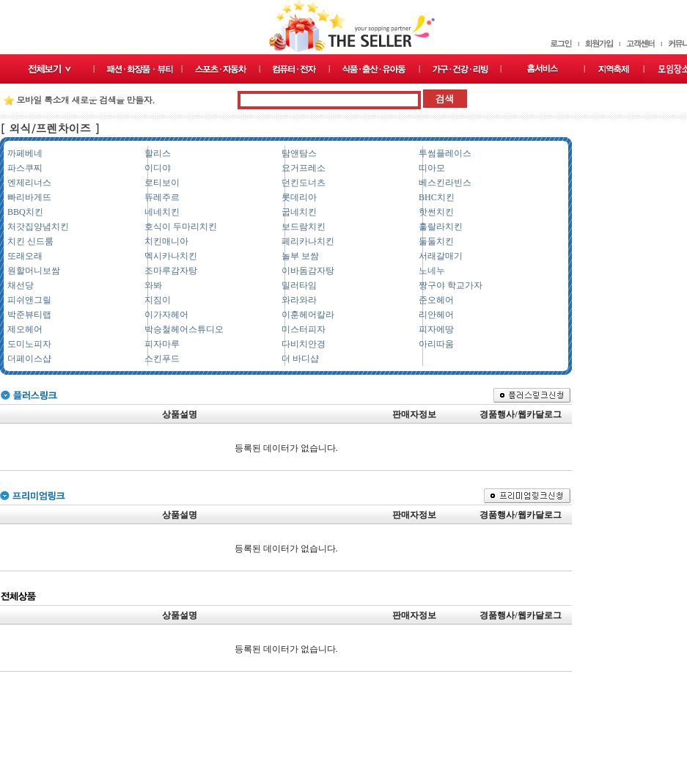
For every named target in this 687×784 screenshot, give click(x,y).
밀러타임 (299, 285)
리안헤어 (436, 315)
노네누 (432, 271)
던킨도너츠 (304, 183)
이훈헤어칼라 (308, 315)
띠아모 (432, 168)
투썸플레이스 (445, 153)
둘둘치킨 (436, 241)
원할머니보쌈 (34, 271)
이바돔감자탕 (308, 271)
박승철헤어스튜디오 (184, 329)
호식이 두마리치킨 (181, 227)
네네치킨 (162, 212)
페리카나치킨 (308, 241)
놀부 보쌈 (300, 256)
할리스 (158, 153)
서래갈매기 (441, 256)
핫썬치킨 (436, 212)
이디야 (158, 168)
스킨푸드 (162, 359)
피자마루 (162, 344)
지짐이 (158, 300)
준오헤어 (436, 300)
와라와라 (299, 300)
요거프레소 (304, 168)
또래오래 (25, 256)
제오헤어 (25, 329)
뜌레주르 (162, 197)
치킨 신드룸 (30, 241)
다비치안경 (304, 344)
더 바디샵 (300, 359)
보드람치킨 (304, 227)
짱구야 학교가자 (451, 285)
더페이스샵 (29, 359)
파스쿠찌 (25, 168)
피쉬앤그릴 (29, 300)
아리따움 (436, 344)
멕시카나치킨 (171, 256)
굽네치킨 (299, 212)
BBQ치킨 (25, 212)
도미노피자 (29, 344)
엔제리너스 (29, 183)
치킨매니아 (166, 241)
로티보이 (162, 183)
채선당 (21, 285)
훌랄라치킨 (441, 227)
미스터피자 (304, 329)
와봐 (153, 285)
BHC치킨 (437, 197)
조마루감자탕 (171, 271)
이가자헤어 (166, 315)
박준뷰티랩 (29, 315)
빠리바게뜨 (29, 197)
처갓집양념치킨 (38, 227)
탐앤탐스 (299, 153)
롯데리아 (299, 197)
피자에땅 (436, 329)
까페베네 (25, 153)
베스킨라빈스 (445, 183)
